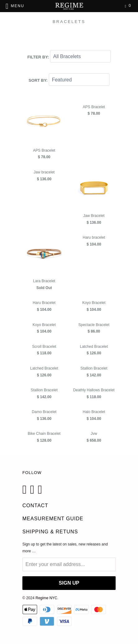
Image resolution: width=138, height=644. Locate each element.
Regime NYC (46, 598)
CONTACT (35, 506)
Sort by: (39, 80)
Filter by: (39, 57)
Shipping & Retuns (50, 532)
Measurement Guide (53, 519)
